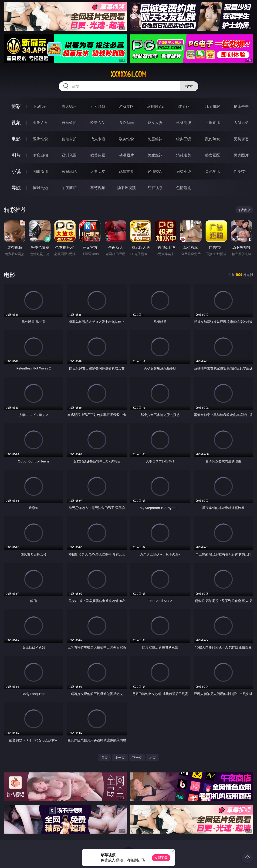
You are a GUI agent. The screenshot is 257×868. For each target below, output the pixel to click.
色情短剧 (184, 188)
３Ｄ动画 (126, 123)
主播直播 (213, 123)
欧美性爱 (126, 139)
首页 (105, 757)
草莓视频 (98, 188)
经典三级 (184, 139)
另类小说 (184, 171)
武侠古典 (126, 171)
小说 (16, 171)
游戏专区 (126, 106)
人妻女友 (98, 171)
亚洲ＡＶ (41, 123)
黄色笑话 (213, 171)
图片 (16, 155)
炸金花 (184, 106)
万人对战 (98, 106)
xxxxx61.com (128, 74)
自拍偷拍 (69, 123)
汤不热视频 (126, 188)
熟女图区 (213, 155)
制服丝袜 (155, 139)
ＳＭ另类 (241, 123)
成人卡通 (98, 139)
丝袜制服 (184, 123)
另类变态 (241, 139)
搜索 (189, 86)
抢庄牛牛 (241, 106)
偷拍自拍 (69, 139)
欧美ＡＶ (98, 123)
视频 (16, 122)
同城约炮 (41, 188)
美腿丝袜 (155, 155)
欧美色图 (98, 155)
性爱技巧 (241, 171)
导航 (16, 188)
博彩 (16, 106)
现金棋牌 (213, 106)
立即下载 (161, 858)
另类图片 (241, 155)
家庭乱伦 (69, 171)
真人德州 (69, 106)
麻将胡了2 (155, 106)
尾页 (152, 757)
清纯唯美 (184, 155)
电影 (16, 139)
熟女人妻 (155, 123)
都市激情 (41, 171)
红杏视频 (155, 188)
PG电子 (40, 106)
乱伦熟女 (213, 139)
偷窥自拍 (41, 155)
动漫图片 (126, 155)
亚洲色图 (69, 155)
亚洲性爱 (41, 139)
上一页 (120, 757)
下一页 (137, 757)
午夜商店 (69, 188)
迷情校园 (155, 171)
